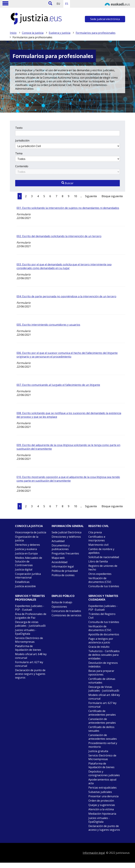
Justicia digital (24, 569)
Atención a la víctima (101, 809)
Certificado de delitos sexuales (101, 729)
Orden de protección (101, 801)
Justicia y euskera (26, 549)
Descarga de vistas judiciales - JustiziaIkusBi (30, 624)
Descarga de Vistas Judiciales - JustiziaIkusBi (104, 689)
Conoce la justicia (33, 33)
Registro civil (99, 526)
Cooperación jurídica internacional (28, 576)
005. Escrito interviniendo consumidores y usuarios (48, 325)
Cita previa (95, 532)
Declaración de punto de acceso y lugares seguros (104, 828)
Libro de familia (98, 561)
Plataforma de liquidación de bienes (28, 648)
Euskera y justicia (60, 33)
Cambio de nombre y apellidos (101, 551)
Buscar (67, 183)
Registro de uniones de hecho (103, 568)
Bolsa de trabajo (62, 602)
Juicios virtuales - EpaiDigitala (26, 632)
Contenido (22, 166)
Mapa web (58, 558)
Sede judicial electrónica (105, 19)
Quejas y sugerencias (102, 805)
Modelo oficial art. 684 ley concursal (104, 697)
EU (58, 4)
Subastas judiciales (100, 792)
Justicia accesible (25, 586)
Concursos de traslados (66, 611)
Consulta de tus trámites (104, 586)
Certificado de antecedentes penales (102, 713)
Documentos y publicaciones (61, 547)
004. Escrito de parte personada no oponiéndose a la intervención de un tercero (66, 296)
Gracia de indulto (99, 647)
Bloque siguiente (112, 196)
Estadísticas (22, 582)
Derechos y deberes (27, 545)
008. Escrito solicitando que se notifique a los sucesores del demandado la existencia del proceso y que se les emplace (69, 415)
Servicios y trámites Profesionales (30, 598)
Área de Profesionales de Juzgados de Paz (31, 616)
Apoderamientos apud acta (102, 781)
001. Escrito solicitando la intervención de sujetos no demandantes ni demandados (68, 208)
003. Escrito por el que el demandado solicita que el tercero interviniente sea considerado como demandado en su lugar (64, 266)
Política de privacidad (65, 571)
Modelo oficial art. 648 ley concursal (31, 656)
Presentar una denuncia (103, 796)
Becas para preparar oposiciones (101, 673)
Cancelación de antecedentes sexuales (103, 737)
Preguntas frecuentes (65, 553)
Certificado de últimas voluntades (102, 681)
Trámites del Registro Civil (102, 616)
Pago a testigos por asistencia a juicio (101, 641)
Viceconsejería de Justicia (31, 532)
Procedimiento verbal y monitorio (103, 745)
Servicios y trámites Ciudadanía (103, 598)
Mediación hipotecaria (102, 814)
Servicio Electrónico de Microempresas (29, 640)
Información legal (63, 566)
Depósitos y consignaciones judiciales (104, 773)
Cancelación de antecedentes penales (102, 721)
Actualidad (58, 541)
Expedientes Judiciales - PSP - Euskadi (30, 608)
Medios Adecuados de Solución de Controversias (29, 561)
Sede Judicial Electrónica (66, 532)
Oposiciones (59, 607)
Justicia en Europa (26, 553)
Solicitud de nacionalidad (104, 557)
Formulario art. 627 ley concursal (29, 664)
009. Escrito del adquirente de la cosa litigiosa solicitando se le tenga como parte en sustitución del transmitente (68, 447)
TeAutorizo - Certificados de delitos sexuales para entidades (104, 655)
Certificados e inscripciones (97, 539)
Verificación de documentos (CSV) (100, 580)
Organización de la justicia (27, 539)
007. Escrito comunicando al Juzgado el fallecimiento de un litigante (58, 385)
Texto (19, 128)
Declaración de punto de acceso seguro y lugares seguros (30, 674)
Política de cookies (63, 575)
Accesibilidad (59, 562)
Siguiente (91, 196)
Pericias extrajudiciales (103, 788)
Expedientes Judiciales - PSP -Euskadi (103, 608)
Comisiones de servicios (66, 615)
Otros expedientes (100, 574)
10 (76, 196)
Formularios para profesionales (96, 33)
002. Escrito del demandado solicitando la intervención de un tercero (59, 236)
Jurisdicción (22, 140)
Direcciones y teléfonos (66, 537)
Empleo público (63, 596)
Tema (19, 153)
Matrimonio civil (98, 545)
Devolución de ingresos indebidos (103, 665)
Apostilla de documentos (104, 634)
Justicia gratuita (98, 751)
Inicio (13, 33)
